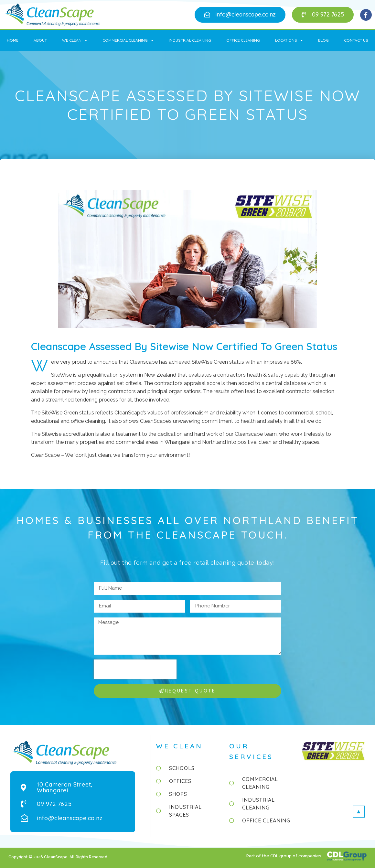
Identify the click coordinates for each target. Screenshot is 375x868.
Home (13, 40)
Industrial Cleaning (190, 40)
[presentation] (135, 669)
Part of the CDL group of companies (284, 856)
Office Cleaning (243, 40)
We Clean (75, 40)
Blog (323, 40)
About (40, 40)
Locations (289, 40)
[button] (240, 15)
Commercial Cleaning (128, 40)
